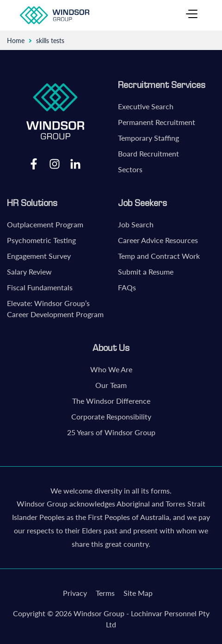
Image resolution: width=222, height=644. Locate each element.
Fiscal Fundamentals (40, 287)
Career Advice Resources (158, 240)
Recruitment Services (162, 85)
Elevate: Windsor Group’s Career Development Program (55, 309)
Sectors (130, 169)
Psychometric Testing (41, 240)
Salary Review (29, 272)
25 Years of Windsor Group (111, 432)
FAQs (127, 287)
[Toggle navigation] (192, 15)
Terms (105, 593)
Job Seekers (142, 203)
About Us (111, 348)
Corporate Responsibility (111, 416)
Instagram (55, 163)
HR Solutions (32, 203)
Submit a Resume (146, 272)
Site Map (138, 593)
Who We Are (111, 369)
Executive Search (146, 106)
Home (16, 41)
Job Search (136, 224)
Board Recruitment (148, 153)
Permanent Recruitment (157, 122)
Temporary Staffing (148, 138)
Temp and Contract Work (159, 256)
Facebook (34, 163)
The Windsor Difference (111, 401)
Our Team (111, 385)
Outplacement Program (45, 224)
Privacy (75, 593)
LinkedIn (75, 163)
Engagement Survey (39, 256)
